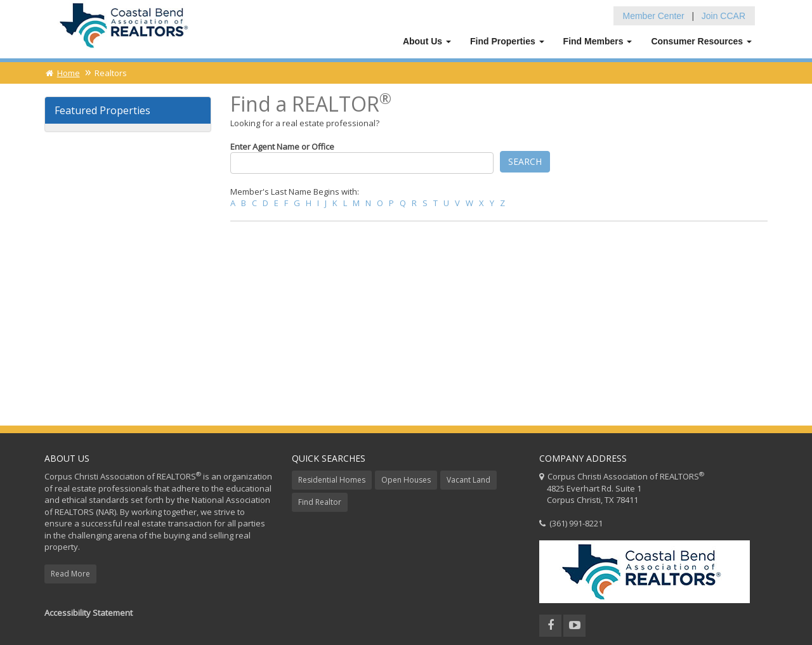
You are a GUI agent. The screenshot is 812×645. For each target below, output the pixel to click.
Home (62, 73)
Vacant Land (468, 480)
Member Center (654, 16)
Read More (70, 574)
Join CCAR (724, 16)
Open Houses (406, 480)
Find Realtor (320, 502)
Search (525, 161)
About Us (427, 41)
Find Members (598, 41)
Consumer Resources (701, 41)
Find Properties (507, 41)
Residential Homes (332, 480)
